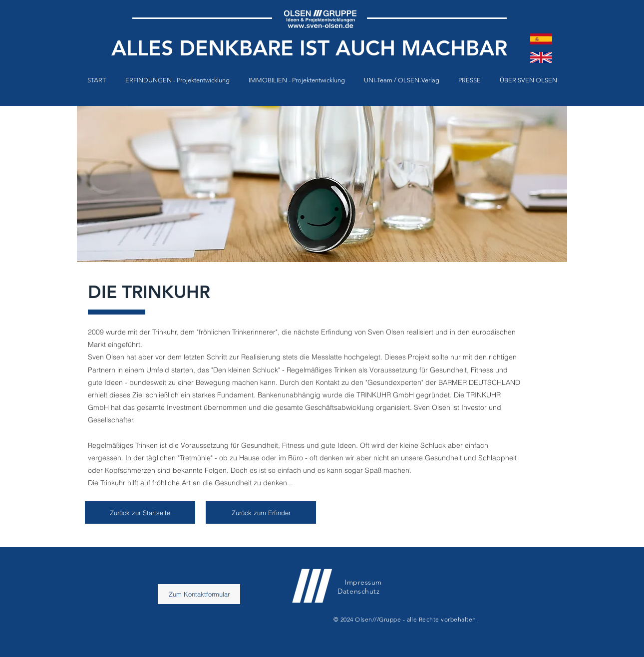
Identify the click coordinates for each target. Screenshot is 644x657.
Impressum (363, 582)
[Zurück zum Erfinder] (261, 512)
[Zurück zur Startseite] (140, 512)
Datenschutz (360, 591)
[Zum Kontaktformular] (199, 594)
